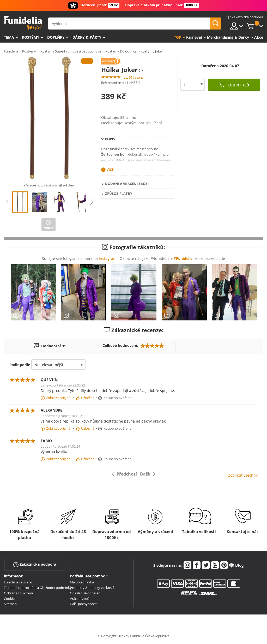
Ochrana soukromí (18, 593)
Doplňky (56, 37)
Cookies (10, 599)
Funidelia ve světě (18, 582)
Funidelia (11, 51)
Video (48, 228)
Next (92, 202)
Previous (7, 202)
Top (178, 37)
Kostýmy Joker (152, 51)
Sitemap (10, 604)
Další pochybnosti (84, 604)
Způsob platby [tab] (119, 194)
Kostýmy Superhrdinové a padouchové (71, 51)
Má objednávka (82, 582)
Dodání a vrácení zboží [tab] (127, 184)
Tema (9, 37)
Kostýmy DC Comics (121, 51)
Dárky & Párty (87, 37)
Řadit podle (20, 365)
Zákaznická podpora (35, 564)
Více (110, 170)
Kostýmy (31, 37)
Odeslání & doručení (86, 593)
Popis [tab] (110, 139)
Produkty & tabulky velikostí (92, 588)
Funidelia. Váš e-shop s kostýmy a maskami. (23, 23)
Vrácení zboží (80, 599)
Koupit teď (238, 85)
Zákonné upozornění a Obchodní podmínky (38, 588)
